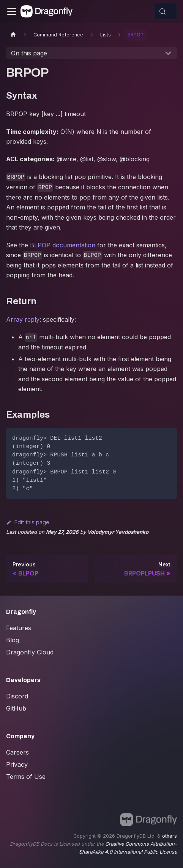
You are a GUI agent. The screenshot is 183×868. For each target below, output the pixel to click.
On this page (29, 53)
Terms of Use (26, 777)
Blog (13, 640)
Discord (17, 696)
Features (19, 628)
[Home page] (13, 35)
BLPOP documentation (63, 245)
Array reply (23, 319)
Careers (17, 752)
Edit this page (28, 522)
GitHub (16, 708)
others (170, 836)
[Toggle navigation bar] (12, 11)
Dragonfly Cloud (30, 652)
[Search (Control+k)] (166, 11)
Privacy (17, 764)
